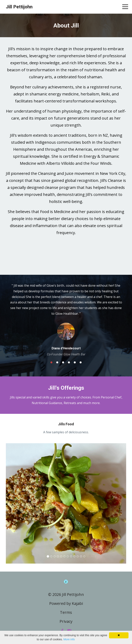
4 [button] (69, 362)
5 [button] (75, 362)
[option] (66, 320)
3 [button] (63, 362)
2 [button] (57, 362)
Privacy (66, 621)
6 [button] (81, 362)
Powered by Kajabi (66, 603)
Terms (66, 612)
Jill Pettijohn (19, 7)
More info (69, 639)
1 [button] (51, 362)
